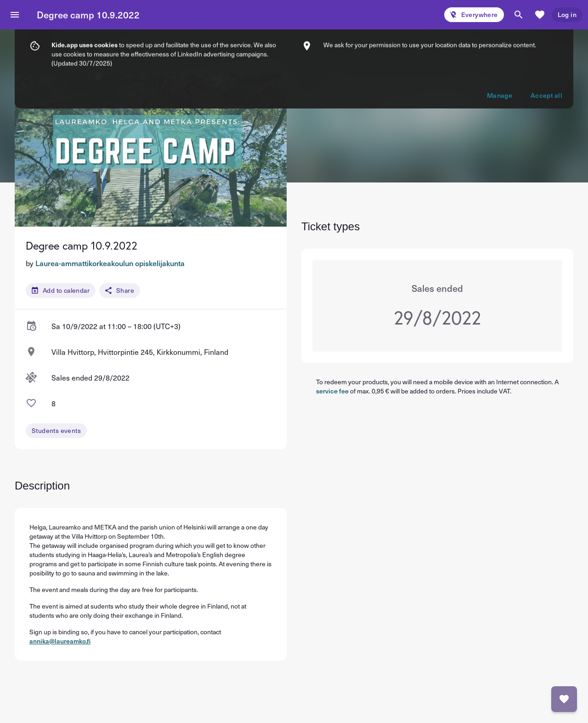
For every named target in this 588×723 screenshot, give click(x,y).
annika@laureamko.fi (60, 641)
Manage (500, 52)
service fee (332, 391)
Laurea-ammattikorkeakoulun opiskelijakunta (110, 263)
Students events (56, 430)
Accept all (546, 52)
